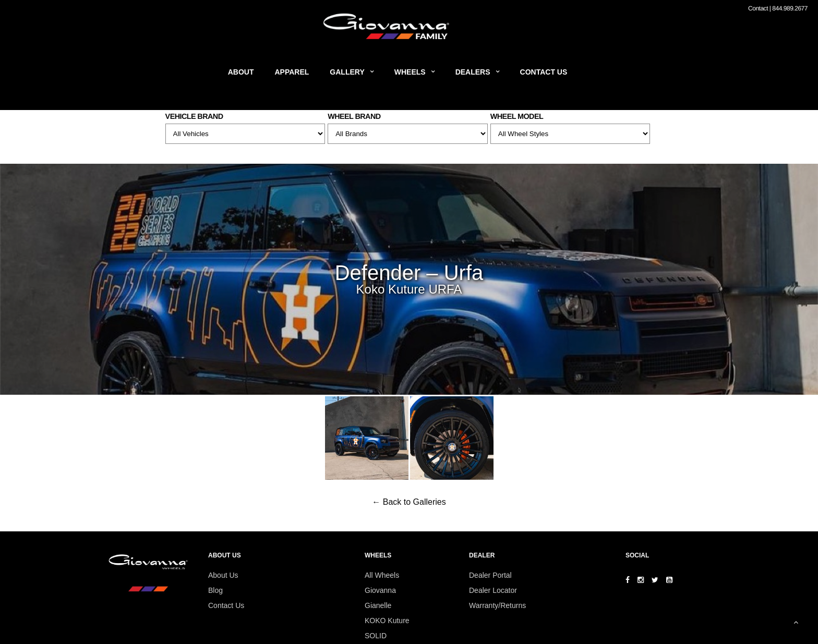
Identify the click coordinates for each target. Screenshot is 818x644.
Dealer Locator (493, 590)
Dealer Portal (490, 575)
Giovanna (380, 590)
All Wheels (382, 575)
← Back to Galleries (409, 502)
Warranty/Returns (497, 605)
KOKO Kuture (387, 621)
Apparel (292, 72)
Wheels (410, 72)
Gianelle (378, 605)
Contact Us (544, 72)
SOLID (376, 636)
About (241, 72)
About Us (223, 575)
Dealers (473, 72)
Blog (215, 590)
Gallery (347, 72)
